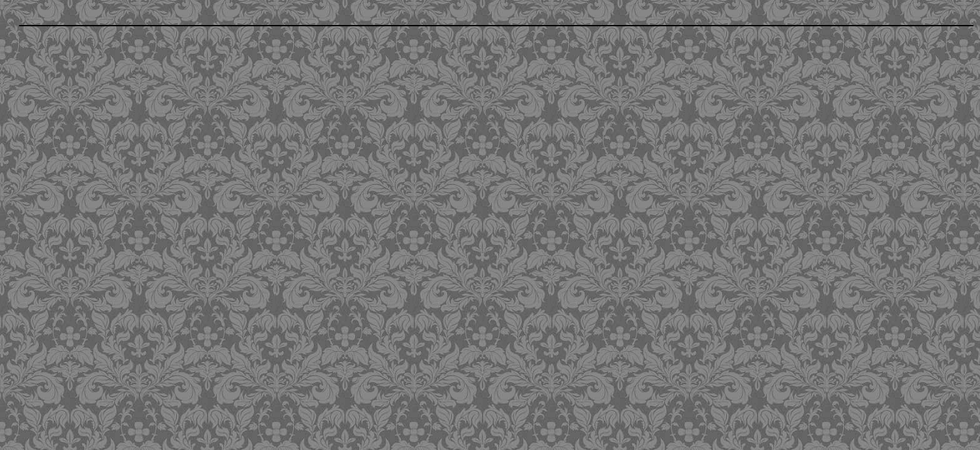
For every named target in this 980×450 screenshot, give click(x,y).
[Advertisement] (396, 122)
